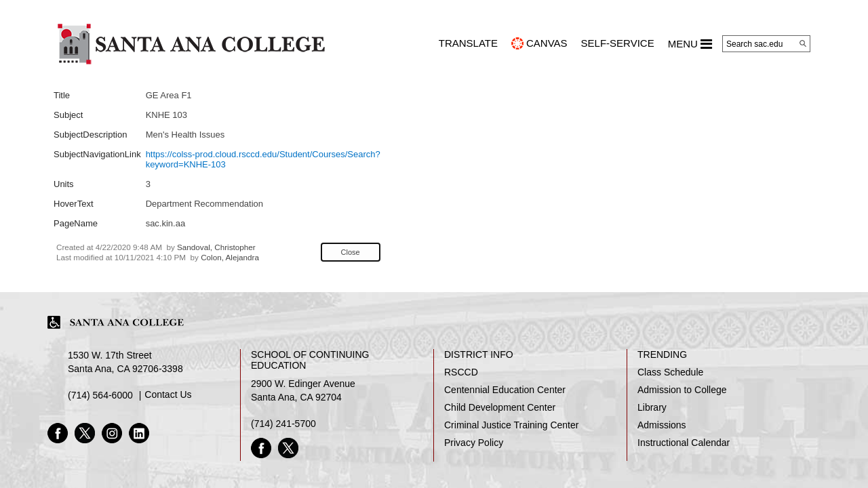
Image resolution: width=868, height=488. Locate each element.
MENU (690, 44)
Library (652, 407)
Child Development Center (500, 407)
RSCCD (461, 372)
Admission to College (682, 390)
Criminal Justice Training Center (511, 425)
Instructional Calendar (684, 443)
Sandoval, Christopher (216, 247)
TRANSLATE (468, 43)
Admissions (662, 425)
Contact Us (168, 394)
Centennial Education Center (505, 390)
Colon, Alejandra (230, 257)
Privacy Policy (474, 443)
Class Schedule (670, 372)
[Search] (803, 43)
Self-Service (618, 43)
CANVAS (547, 43)
